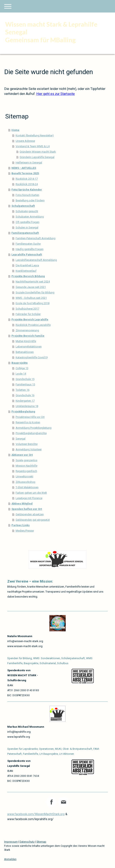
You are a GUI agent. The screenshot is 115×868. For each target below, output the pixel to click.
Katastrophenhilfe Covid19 (32, 357)
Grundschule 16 (25, 395)
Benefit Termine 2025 (25, 173)
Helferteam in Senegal (29, 163)
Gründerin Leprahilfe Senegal (37, 157)
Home (15, 130)
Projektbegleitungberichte (31, 433)
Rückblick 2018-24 (27, 184)
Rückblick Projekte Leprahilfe (33, 325)
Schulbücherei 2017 (27, 309)
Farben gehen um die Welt (31, 493)
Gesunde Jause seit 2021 (31, 287)
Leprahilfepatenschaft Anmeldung (36, 260)
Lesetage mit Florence (29, 498)
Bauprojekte (20, 363)
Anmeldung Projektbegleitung (34, 428)
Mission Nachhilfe (26, 466)
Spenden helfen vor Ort (27, 509)
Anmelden (10, 859)
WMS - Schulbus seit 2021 (31, 298)
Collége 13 (22, 368)
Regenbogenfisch (26, 471)
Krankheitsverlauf (26, 271)
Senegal (21, 439)
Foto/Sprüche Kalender (27, 190)
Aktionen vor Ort (22, 455)
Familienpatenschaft (25, 233)
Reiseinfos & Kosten (28, 422)
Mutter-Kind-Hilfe (26, 341)
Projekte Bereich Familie (28, 336)
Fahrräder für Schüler (28, 314)
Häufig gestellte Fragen (30, 249)
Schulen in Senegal (27, 227)
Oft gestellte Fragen (27, 222)
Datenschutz (27, 842)
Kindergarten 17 (25, 401)
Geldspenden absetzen (30, 514)
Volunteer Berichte (27, 444)
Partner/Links (21, 525)
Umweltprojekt (24, 476)
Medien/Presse (25, 531)
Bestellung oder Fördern (30, 200)
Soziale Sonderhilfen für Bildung (35, 292)
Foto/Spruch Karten (27, 195)
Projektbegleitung (23, 412)
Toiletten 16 (22, 390)
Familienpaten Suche (28, 244)
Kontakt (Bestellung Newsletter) (35, 135)
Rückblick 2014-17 (27, 179)
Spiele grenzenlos (26, 460)
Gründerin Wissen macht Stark (38, 152)
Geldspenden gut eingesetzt (33, 520)
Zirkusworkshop (26, 482)
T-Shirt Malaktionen (27, 487)
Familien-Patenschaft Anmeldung (36, 238)
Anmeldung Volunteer (29, 449)
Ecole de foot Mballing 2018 (32, 303)
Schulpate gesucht (27, 211)
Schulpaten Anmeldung (30, 217)
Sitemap (41, 842)
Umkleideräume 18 (27, 406)
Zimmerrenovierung (27, 330)
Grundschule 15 (25, 379)
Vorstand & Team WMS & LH (33, 146)
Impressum (11, 842)
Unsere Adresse (25, 141)
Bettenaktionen (25, 352)
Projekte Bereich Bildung (28, 276)
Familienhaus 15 (25, 384)
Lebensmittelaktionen (29, 347)
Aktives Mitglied (22, 504)
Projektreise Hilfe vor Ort (30, 417)
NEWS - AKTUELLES (24, 168)
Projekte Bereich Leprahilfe (30, 319)
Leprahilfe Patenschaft (27, 255)
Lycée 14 (21, 374)
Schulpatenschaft (23, 206)
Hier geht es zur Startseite (56, 94)
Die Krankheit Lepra (27, 265)
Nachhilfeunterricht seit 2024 (33, 282)
